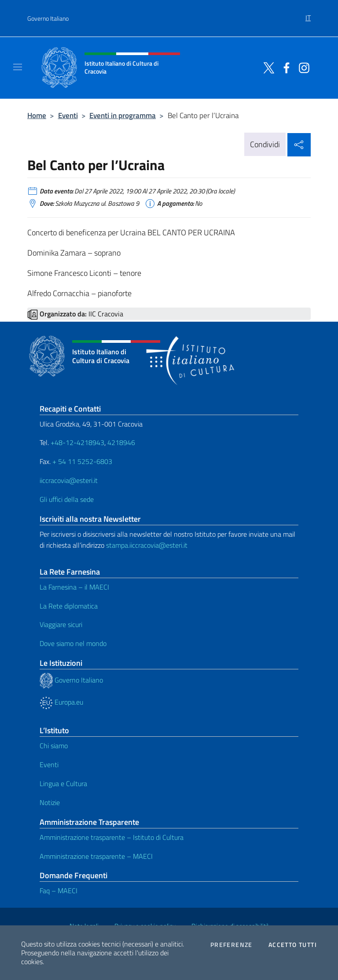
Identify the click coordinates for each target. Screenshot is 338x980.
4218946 (121, 442)
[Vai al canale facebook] (284, 67)
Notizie (50, 802)
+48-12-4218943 (77, 442)
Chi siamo (54, 746)
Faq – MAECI (59, 891)
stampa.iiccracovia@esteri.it (147, 545)
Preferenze (231, 945)
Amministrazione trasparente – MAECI (96, 856)
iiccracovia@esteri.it (69, 480)
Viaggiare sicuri (61, 624)
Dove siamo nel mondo (73, 643)
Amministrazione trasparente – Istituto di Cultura (112, 837)
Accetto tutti (293, 945)
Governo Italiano (48, 18)
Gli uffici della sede (67, 499)
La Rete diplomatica (69, 606)
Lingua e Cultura (63, 783)
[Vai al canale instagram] (302, 67)
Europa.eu (61, 702)
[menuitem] (308, 15)
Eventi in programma (123, 115)
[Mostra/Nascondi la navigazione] (18, 67)
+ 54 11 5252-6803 (82, 461)
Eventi (68, 115)
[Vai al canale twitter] (267, 67)
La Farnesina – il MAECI (74, 587)
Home (37, 115)
